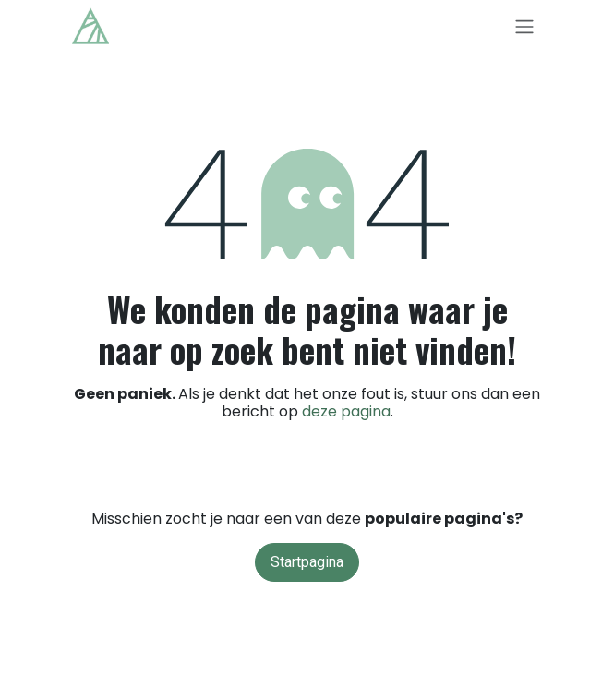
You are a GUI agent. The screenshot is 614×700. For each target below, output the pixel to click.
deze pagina (346, 411)
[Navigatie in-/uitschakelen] (524, 26)
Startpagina (307, 562)
